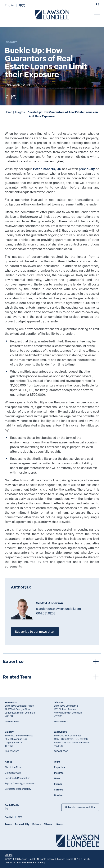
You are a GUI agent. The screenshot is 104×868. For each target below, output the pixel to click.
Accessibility (22, 824)
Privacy (37, 824)
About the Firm (13, 767)
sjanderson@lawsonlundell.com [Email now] (59, 609)
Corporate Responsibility (18, 789)
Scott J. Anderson (50, 603)
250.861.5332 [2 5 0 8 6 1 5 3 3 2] (61, 721)
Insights (20, 112)
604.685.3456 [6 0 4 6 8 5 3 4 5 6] (12, 721)
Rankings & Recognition (18, 778)
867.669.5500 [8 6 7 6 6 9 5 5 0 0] (61, 751)
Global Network (13, 773)
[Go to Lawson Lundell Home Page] (52, 14)
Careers (59, 790)
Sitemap (49, 824)
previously (87, 169)
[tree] (52, 669)
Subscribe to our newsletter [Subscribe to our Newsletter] (80, 807)
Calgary (9, 732)
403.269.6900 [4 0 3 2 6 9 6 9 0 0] (12, 751)
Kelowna (59, 702)
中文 (22, 5)
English (10, 5)
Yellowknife (60, 732)
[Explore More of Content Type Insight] (11, 42)
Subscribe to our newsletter (35, 631)
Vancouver (11, 702)
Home (8, 112)
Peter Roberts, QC (47, 169)
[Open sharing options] (14, 97)
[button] (98, 5)
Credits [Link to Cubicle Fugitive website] (9, 855)
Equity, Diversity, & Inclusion (20, 783)
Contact (59, 795)
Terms (8, 824)
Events (58, 784)
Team (57, 762)
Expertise (59, 767)
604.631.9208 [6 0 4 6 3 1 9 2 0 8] (46, 613)
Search (60, 824)
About (8, 762)
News (57, 778)
